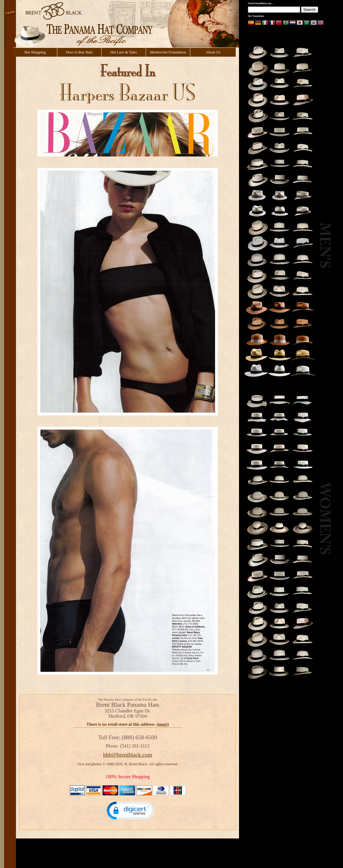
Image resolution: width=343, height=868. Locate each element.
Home (10, 13)
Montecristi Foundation (168, 52)
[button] (131, 810)
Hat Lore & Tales (123, 52)
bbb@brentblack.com (127, 755)
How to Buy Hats (79, 52)
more (163, 724)
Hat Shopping (35, 52)
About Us (213, 52)
